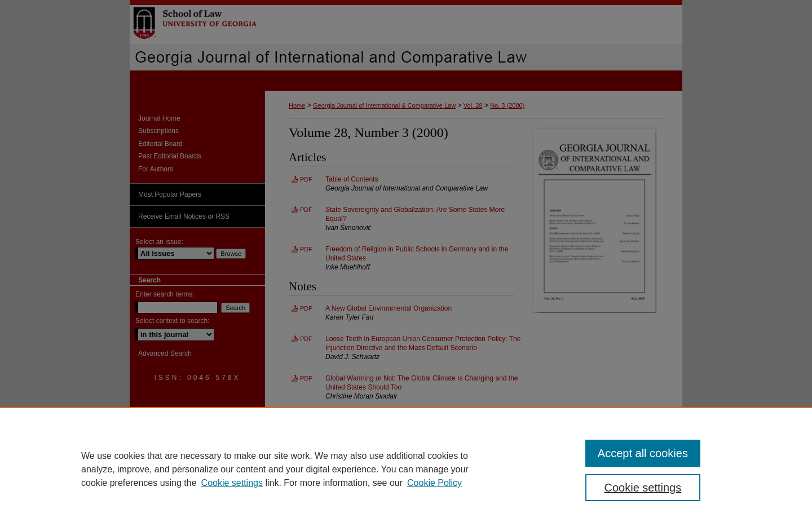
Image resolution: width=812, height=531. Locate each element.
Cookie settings (232, 483)
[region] (406, 469)
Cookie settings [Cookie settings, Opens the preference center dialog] (643, 488)
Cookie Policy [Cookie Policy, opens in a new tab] (434, 483)
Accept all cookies (643, 453)
